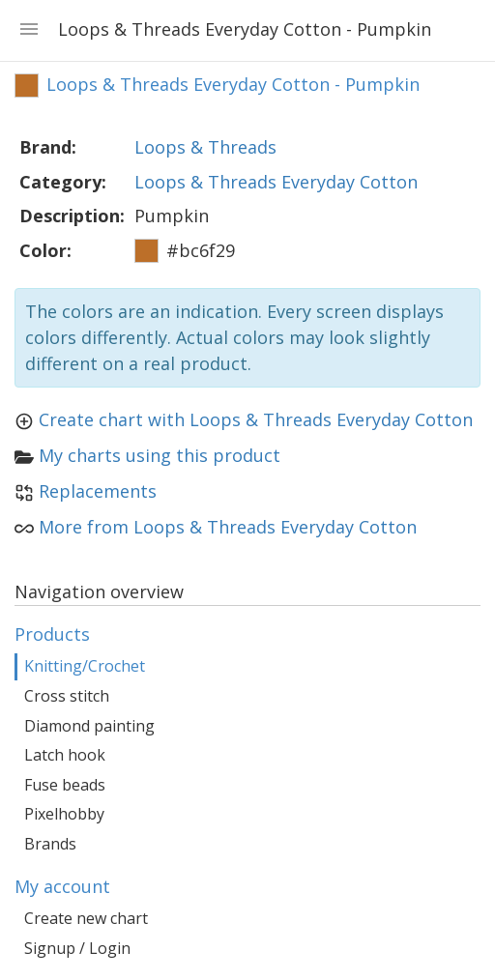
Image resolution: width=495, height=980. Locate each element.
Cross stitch (67, 696)
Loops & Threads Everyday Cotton (276, 182)
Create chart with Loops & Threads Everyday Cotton (256, 419)
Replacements (98, 491)
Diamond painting (89, 726)
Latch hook (65, 755)
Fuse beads (65, 785)
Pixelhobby (64, 814)
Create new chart (86, 918)
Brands (50, 844)
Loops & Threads (205, 147)
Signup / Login (77, 948)
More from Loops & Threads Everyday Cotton (228, 527)
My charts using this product (160, 455)
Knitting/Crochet (85, 666)
